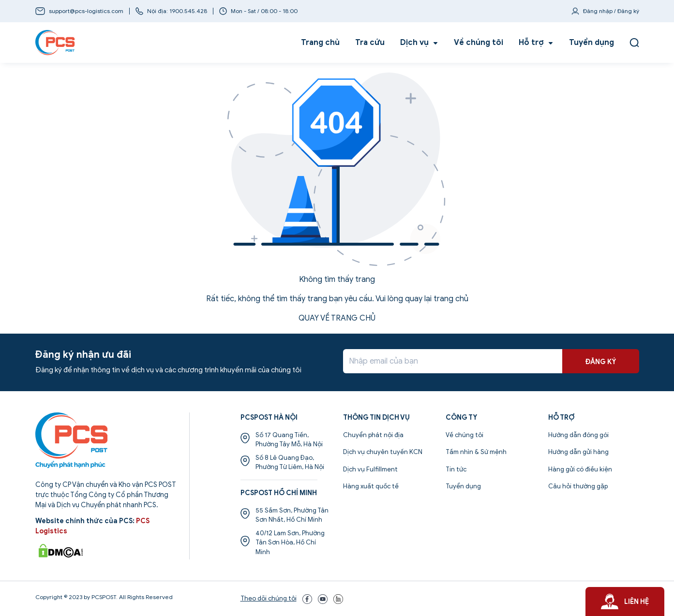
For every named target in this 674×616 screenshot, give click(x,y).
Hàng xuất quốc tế (371, 486)
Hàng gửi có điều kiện (580, 469)
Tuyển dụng (592, 43)
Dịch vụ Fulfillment (370, 469)
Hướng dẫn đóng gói (578, 435)
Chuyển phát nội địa (373, 435)
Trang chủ (320, 43)
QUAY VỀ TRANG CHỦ (337, 318)
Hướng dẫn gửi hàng (578, 452)
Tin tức (456, 469)
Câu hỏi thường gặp (578, 486)
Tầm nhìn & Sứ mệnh (476, 452)
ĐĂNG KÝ (601, 362)
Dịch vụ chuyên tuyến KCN (383, 452)
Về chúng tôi (479, 43)
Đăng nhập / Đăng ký (611, 11)
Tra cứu (370, 43)
